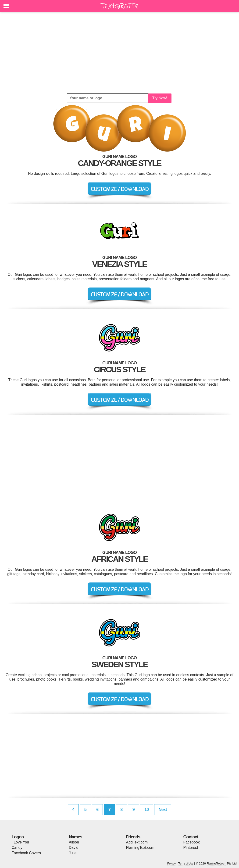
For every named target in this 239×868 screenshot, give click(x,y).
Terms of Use (186, 863)
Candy (17, 848)
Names (76, 837)
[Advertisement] (120, 53)
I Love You (20, 842)
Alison (74, 842)
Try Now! (160, 98)
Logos (18, 837)
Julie (73, 853)
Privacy (171, 863)
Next (163, 810)
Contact (191, 837)
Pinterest (191, 848)
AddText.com (137, 842)
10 (146, 810)
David (74, 848)
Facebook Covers (26, 853)
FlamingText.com (140, 848)
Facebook (192, 842)
